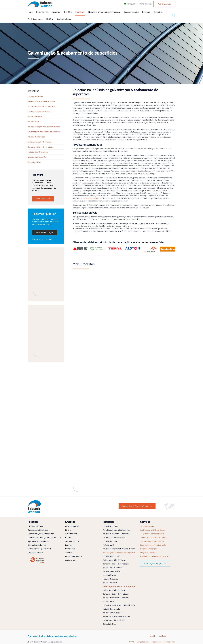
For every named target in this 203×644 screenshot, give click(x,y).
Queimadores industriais (37, 545)
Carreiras (158, 12)
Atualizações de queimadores (153, 541)
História (50, 19)
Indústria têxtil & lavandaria (38, 152)
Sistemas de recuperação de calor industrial (44, 538)
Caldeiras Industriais (35, 526)
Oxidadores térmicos (36, 553)
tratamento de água (91, 198)
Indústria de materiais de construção (42, 106)
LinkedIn (153, 636)
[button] (164, 4)
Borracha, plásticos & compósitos (41, 147)
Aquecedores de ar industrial (38, 541)
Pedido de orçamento (73, 556)
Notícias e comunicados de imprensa (104, 12)
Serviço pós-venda (147, 526)
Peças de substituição (149, 549)
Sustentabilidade (64, 19)
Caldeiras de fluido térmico (38, 530)
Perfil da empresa (35, 19)
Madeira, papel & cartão (37, 157)
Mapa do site (157, 642)
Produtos (56, 12)
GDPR (132, 642)
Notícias (68, 538)
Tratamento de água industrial (39, 549)
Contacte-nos (42, 12)
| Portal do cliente (145, 4)
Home (30, 12)
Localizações (70, 549)
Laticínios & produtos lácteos (39, 112)
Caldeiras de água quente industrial (41, 534)
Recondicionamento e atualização (153, 545)
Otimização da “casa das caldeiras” (155, 538)
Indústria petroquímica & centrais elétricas (44, 127)
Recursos (146, 12)
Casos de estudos (131, 12)
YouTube (162, 636)
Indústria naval (33, 122)
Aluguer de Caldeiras (148, 553)
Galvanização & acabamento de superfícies (44, 132)
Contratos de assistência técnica (153, 530)
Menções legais (143, 642)
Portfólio (68, 12)
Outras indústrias (34, 162)
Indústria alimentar (35, 117)
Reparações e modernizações (153, 534)
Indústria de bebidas (35, 96)
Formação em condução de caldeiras (154, 556)
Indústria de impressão (36, 137)
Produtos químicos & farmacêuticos (41, 101)
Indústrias (80, 12)
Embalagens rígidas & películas (39, 142)
